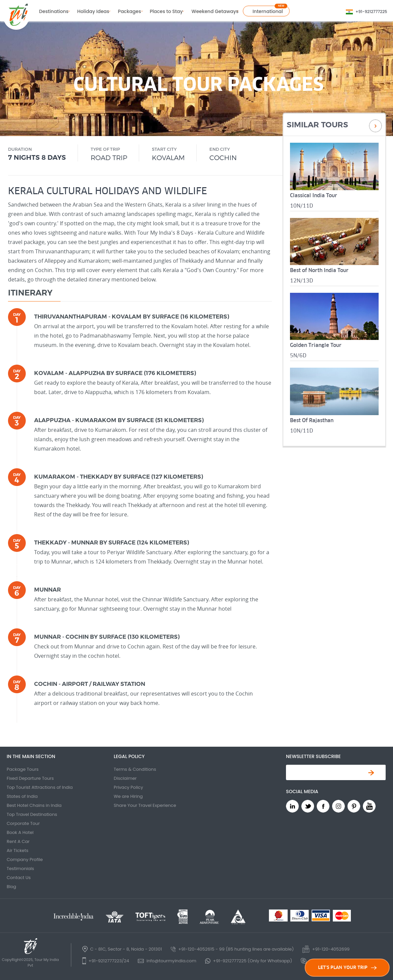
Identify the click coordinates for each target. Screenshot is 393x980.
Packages (130, 11)
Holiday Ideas (93, 11)
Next (375, 126)
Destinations (54, 11)
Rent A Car (18, 841)
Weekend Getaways (215, 11)
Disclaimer (125, 778)
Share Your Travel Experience (145, 805)
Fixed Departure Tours (30, 778)
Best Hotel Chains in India (34, 805)
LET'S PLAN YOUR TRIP (347, 967)
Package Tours (23, 769)
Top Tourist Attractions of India (40, 787)
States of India (22, 796)
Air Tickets (18, 850)
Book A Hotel (20, 832)
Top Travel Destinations (32, 814)
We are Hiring (128, 796)
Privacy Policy (128, 787)
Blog (11, 887)
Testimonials (20, 869)
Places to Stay (166, 11)
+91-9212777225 (371, 12)
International (268, 11)
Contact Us (19, 878)
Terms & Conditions (135, 769)
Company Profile (25, 860)
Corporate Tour (23, 823)
